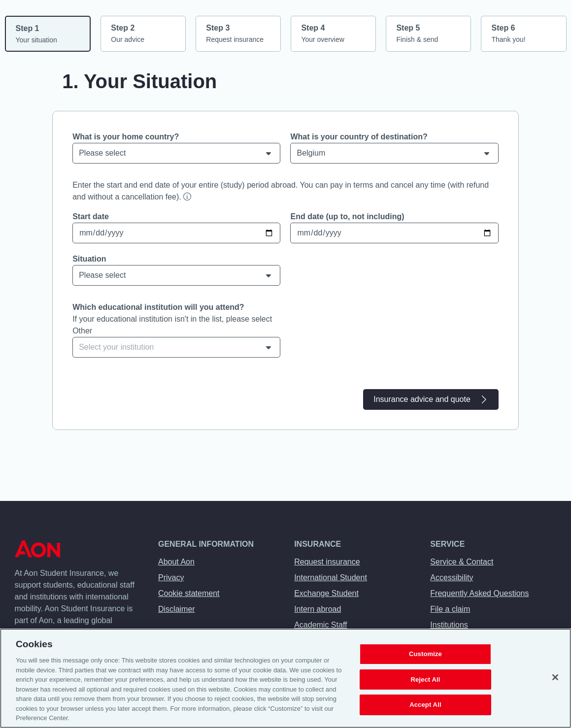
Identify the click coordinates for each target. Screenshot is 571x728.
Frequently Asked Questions (479, 593)
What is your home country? (126, 137)
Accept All (425, 705)
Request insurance (327, 562)
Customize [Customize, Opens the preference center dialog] (425, 654)
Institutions (449, 625)
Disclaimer (177, 609)
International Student (331, 578)
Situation (89, 259)
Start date (91, 216)
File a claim (450, 609)
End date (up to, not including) (347, 216)
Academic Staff (320, 625)
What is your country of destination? (359, 137)
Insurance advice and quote (431, 399)
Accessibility (452, 578)
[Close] (555, 677)
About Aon (176, 562)
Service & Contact (462, 562)
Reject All (425, 679)
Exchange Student (326, 593)
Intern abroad (318, 609)
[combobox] (176, 347)
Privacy (171, 578)
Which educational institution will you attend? (158, 307)
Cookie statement (189, 593)
